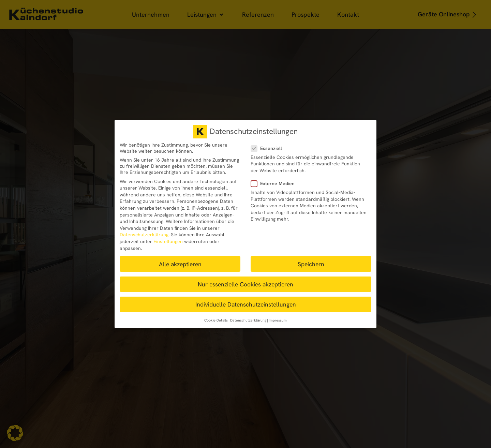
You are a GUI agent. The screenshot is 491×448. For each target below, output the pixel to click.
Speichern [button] (311, 264)
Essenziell (269, 148)
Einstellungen (168, 241)
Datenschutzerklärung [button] (248, 320)
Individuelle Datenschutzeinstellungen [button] (246, 304)
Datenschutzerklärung (144, 235)
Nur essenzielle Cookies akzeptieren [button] (245, 284)
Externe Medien (275, 183)
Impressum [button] (278, 320)
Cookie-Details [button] (216, 320)
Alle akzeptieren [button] (180, 264)
